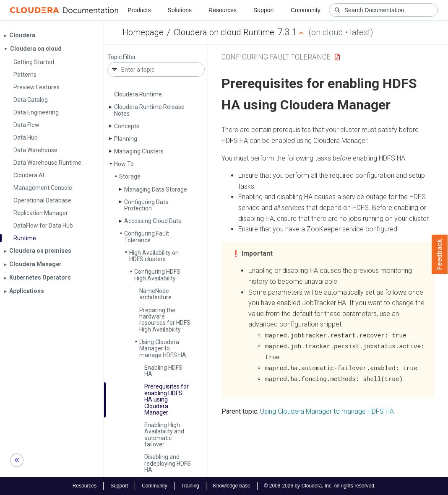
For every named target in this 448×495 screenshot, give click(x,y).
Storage (130, 176)
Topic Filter (122, 57)
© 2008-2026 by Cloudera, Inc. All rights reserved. (320, 486)
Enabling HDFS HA (163, 371)
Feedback (440, 254)
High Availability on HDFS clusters (154, 256)
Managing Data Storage (156, 189)
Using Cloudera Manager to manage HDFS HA (163, 349)
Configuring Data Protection (146, 205)
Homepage (143, 32)
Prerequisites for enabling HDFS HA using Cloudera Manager (167, 399)
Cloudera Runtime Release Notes (149, 110)
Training (190, 486)
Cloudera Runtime (138, 94)
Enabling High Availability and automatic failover (164, 435)
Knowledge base (232, 486)
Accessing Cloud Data (153, 221)
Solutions (180, 10)
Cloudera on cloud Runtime (224, 32)
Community (306, 10)
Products (139, 10)
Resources (223, 10)
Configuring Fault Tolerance (147, 237)
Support (264, 10)
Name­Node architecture (155, 294)
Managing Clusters (139, 151)
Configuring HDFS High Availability (157, 275)
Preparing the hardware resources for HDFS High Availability (165, 320)
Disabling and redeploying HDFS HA (168, 463)
